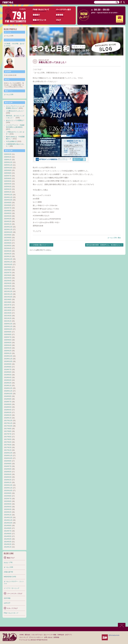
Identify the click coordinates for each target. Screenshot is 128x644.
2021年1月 (8, 321)
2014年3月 (8, 542)
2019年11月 (8, 359)
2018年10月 (8, 394)
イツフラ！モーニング (12, 588)
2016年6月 (8, 469)
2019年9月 (8, 364)
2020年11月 (8, 326)
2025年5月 (8, 181)
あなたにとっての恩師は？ (15, 120)
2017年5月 (8, 439)
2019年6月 (8, 372)
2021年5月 (8, 310)
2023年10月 (8, 232)
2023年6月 (8, 243)
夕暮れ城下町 (8, 572)
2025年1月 (8, 192)
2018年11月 (8, 391)
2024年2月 (8, 221)
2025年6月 (8, 178)
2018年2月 (8, 415)
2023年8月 (8, 238)
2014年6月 (8, 534)
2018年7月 (8, 402)
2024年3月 (8, 219)
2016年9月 (8, 461)
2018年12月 (8, 388)
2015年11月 (8, 488)
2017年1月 (8, 450)
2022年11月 (8, 262)
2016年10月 (8, 458)
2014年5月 (8, 536)
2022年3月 (8, 283)
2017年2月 (8, 447)
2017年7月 (8, 434)
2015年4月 (8, 507)
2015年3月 (8, 509)
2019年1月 (8, 386)
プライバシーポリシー (36, 637)
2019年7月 (8, 370)
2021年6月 (8, 308)
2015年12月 (8, 485)
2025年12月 (8, 162)
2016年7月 (8, 466)
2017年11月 (8, 423)
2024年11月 (8, 197)
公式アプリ (68, 635)
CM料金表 (61, 635)
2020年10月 (8, 329)
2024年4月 (8, 216)
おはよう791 (8, 562)
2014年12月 (8, 517)
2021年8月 (8, 302)
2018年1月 (8, 418)
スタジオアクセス (37, 635)
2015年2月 (8, 512)
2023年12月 (8, 227)
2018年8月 (8, 399)
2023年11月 (8, 229)
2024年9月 (8, 203)
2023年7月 (8, 240)
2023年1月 (8, 256)
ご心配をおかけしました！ (15, 111)
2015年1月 (8, 515)
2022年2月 (8, 286)
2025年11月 (8, 165)
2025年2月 (8, 189)
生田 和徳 (7, 598)
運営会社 (28, 635)
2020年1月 (8, 353)
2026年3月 (8, 154)
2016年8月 (8, 464)
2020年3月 (8, 348)
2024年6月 (8, 211)
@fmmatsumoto (114, 635)
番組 (119, 238)
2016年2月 (8, 480)
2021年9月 (8, 299)
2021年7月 (8, 305)
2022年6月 (8, 275)
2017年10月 (8, 426)
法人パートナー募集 (50, 635)
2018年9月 (8, 396)
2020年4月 (8, 345)
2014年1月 (8, 547)
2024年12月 (8, 195)
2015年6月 (8, 501)
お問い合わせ (48, 637)
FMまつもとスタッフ (11, 613)
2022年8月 (8, 270)
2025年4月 (8, 184)
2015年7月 (8, 499)
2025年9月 (8, 170)
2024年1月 (8, 224)
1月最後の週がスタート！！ (42, 245)
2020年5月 (8, 343)
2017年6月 (8, 437)
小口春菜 (7, 44)
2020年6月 (8, 340)
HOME (22, 635)
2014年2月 (8, 544)
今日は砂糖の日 (11, 141)
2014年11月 (8, 520)
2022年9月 (8, 267)
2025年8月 (8, 173)
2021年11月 (8, 294)
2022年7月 (8, 273)
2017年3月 (8, 445)
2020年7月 (8, 337)
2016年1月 (8, 482)
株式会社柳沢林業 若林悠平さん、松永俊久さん (103, 245)
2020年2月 (8, 351)
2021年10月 (8, 297)
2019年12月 (8, 356)
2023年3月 (8, 251)
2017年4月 (8, 442)
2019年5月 (8, 375)
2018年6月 (8, 404)
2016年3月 (8, 477)
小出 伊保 (15, 44)
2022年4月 (8, 281)
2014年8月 (8, 528)
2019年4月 (8, 377)
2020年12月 (8, 324)
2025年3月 (8, 187)
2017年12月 (8, 421)
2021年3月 (8, 316)
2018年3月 (8, 412)
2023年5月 (8, 246)
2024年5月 (8, 213)
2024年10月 (8, 200)
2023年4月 (8, 248)
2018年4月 (8, 410)
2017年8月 (8, 431)
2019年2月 (8, 383)
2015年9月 (8, 493)
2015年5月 (8, 504)
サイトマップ (24, 637)
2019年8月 (8, 367)
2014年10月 (8, 523)
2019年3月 (8, 380)
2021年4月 (8, 313)
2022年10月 (8, 264)
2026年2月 (8, 157)
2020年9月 (8, 332)
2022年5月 (8, 278)
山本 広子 (7, 603)
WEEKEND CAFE (10, 577)
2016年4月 (8, 474)
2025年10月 (8, 168)
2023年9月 (8, 235)
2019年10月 (8, 361)
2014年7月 (8, 531)
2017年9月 (8, 429)
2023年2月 (8, 254)
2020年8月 (8, 335)
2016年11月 (8, 456)
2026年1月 (8, 160)
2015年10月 (8, 491)
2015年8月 (8, 496)
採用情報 (56, 637)
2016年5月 (8, 472)
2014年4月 (8, 539)
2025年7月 (8, 176)
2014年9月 (8, 526)
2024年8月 (8, 205)
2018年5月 (8, 407)
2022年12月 (8, 259)
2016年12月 (8, 453)
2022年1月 (8, 289)
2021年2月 (8, 318)
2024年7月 (8, 208)
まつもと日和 (112, 238)
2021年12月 (8, 291)
